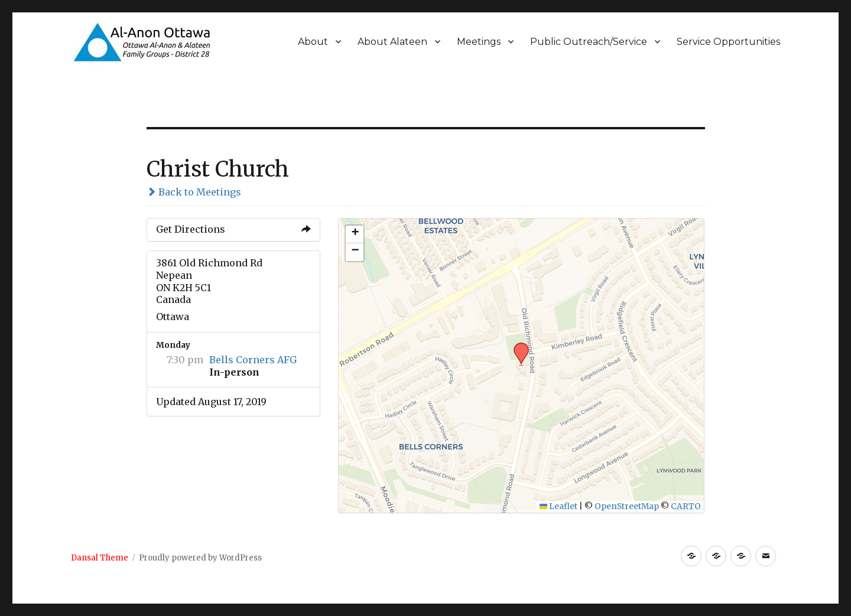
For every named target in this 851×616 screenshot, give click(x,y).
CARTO (686, 506)
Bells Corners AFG (253, 360)
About (313, 42)
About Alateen (392, 42)
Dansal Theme (100, 558)
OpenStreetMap (627, 506)
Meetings (479, 42)
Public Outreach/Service (589, 42)
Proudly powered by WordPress (200, 558)
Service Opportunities (728, 42)
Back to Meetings (194, 192)
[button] (517, 346)
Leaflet (559, 506)
